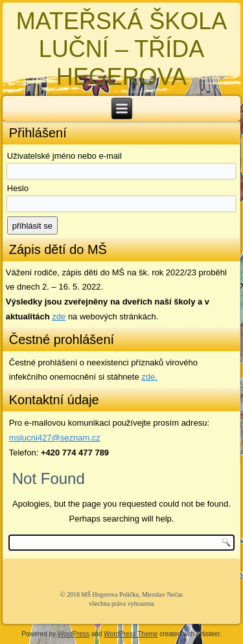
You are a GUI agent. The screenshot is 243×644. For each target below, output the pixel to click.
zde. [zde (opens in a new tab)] (149, 377)
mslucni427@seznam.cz (55, 438)
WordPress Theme (131, 634)
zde (59, 316)
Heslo (18, 188)
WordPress (74, 634)
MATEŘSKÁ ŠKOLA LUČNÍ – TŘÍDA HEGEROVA (121, 49)
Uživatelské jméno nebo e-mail (64, 156)
